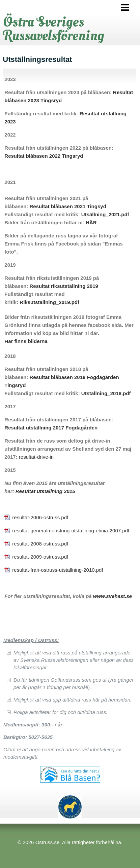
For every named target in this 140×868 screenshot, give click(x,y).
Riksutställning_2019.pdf (49, 302)
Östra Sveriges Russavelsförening (54, 29)
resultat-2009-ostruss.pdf (40, 557)
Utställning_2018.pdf (106, 393)
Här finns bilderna (26, 341)
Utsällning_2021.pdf (105, 214)
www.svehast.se (113, 596)
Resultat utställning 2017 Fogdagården (51, 428)
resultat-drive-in (36, 457)
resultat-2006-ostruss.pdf (40, 517)
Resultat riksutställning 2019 (64, 286)
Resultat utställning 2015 (45, 491)
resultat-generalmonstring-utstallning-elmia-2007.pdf (71, 531)
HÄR (91, 222)
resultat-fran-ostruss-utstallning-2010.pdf (58, 570)
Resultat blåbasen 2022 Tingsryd (44, 156)
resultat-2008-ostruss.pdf (40, 544)
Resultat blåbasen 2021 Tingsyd (68, 206)
